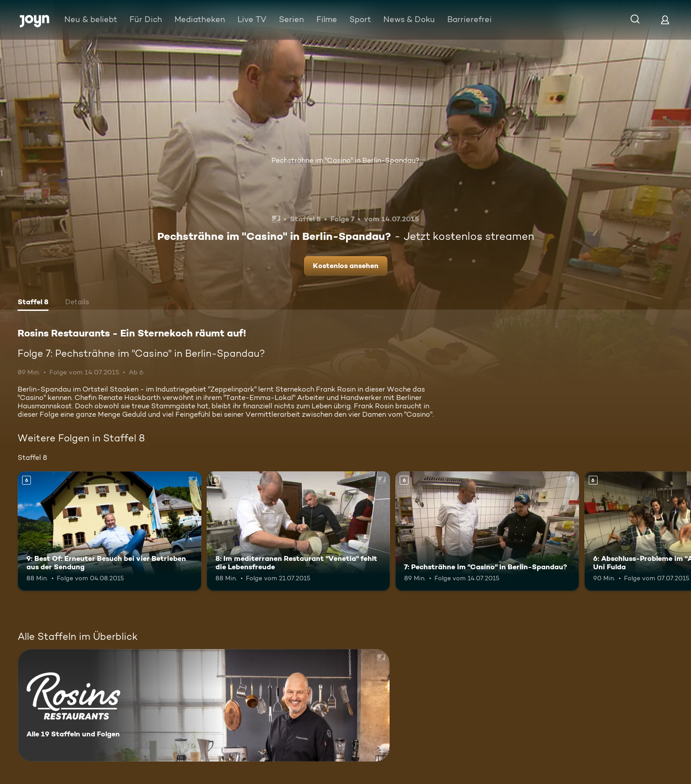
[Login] (665, 20)
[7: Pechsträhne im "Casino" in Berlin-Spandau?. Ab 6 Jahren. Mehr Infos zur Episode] (487, 531)
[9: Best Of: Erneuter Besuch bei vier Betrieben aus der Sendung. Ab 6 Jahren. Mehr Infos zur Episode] (110, 531)
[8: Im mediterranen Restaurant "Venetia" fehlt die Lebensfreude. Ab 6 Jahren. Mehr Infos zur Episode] (299, 531)
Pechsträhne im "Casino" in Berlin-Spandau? (345, 160)
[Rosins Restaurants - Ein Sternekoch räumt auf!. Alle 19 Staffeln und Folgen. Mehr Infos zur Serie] (204, 705)
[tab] (33, 303)
